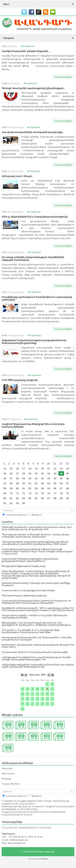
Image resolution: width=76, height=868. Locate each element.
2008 (47, 736)
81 (11, 498)
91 (5, 503)
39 (24, 478)
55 (55, 483)
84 (30, 498)
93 (17, 503)
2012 (60, 725)
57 (68, 483)
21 (49, 468)
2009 (34, 736)
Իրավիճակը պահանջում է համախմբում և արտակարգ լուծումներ (37, 298)
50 (24, 483)
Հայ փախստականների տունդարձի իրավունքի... (33, 132)
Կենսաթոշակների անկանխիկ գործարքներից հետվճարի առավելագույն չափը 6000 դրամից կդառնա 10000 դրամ (35, 543)
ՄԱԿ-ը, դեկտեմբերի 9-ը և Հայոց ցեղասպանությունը (35, 216)
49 (17, 483)
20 (42, 468)
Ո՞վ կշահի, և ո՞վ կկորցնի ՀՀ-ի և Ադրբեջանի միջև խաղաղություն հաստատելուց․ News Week (31, 631)
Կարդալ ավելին (63, 77)
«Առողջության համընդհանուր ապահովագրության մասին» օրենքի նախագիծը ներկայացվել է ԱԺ (36, 658)
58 (5, 488)
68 (68, 488)
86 (42, 498)
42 (42, 478)
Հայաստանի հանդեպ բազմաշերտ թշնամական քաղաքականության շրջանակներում (30, 560)
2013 (47, 725)
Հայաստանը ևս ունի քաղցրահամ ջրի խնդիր (28, 590)
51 (30, 483)
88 (55, 498)
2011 (9, 736)
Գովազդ (6, 779)
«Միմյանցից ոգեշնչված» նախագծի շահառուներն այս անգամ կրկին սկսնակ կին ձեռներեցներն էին (38, 666)
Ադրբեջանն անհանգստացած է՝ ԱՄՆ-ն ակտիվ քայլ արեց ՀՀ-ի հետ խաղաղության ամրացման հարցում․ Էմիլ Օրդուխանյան (38, 609)
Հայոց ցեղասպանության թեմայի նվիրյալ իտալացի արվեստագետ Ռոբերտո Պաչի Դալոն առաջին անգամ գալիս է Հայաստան (37, 551)
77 (55, 493)
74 (36, 493)
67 (61, 488)
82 (17, 498)
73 (30, 493)
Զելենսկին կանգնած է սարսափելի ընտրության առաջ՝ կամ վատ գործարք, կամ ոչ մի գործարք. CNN (37, 528)
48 (11, 483)
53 (42, 483)
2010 (21, 736)
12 (61, 463)
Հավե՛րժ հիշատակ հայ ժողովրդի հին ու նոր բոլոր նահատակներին (33, 425)
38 (17, 478)
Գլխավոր (7, 768)
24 (68, 468)
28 (24, 473)
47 (5, 483)
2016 (9, 725)
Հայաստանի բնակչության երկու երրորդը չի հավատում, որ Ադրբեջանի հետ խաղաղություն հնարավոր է (36, 602)
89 (61, 498)
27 (17, 473)
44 (55, 478)
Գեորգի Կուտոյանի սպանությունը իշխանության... (33, 88)
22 (55, 468)
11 (55, 463)
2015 (21, 725)
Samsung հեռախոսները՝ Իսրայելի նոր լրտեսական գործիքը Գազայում (36, 584)
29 (30, 473)
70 (11, 493)
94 (24, 503)
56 (61, 483)
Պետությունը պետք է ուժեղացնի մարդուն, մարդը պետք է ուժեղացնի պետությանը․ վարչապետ (36, 536)
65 (49, 488)
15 (11, 468)
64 (42, 488)
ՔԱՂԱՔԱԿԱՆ (28, 46)
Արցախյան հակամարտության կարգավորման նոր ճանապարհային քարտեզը (34, 341)
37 (11, 478)
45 (61, 478)
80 (5, 498)
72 (24, 493)
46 (68, 478)
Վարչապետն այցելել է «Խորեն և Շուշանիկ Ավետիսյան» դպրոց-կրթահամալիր (35, 616)
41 (36, 478)
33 (55, 473)
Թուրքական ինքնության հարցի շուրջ (23, 566)
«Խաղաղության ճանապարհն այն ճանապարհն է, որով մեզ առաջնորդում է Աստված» (37, 639)
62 (30, 488)
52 (36, 483)
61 (24, 488)
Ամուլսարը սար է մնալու (17, 176)
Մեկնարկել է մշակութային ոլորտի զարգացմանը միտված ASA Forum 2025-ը (38, 646)
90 (68, 498)
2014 (34, 725)
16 (17, 468)
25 (5, 473)
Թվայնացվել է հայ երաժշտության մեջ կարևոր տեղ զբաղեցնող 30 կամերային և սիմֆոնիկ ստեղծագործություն (36, 624)
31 (42, 473)
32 (49, 473)
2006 (9, 747)
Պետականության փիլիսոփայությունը (24, 596)
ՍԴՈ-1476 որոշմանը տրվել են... (20, 380)
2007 (60, 736)
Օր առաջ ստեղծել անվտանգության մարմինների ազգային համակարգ (33, 258)
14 (5, 468)
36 (5, 478)
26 (11, 473)
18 (30, 468)
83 (24, 498)
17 (24, 468)
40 (30, 478)
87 (49, 498)
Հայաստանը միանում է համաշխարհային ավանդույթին (35, 652)
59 (11, 488)
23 (61, 468)
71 (17, 493)
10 (48, 463)
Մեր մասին (8, 774)
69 (5, 493)
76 (49, 493)
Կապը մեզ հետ (11, 784)
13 (67, 463)
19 (36, 468)
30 (36, 473)
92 (11, 503)
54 (49, 483)
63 (36, 488)
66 (55, 488)
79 (68, 493)
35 (68, 473)
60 (17, 488)
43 (49, 478)
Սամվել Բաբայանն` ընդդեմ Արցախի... (26, 51)
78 (61, 493)
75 (42, 493)
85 (36, 498)
